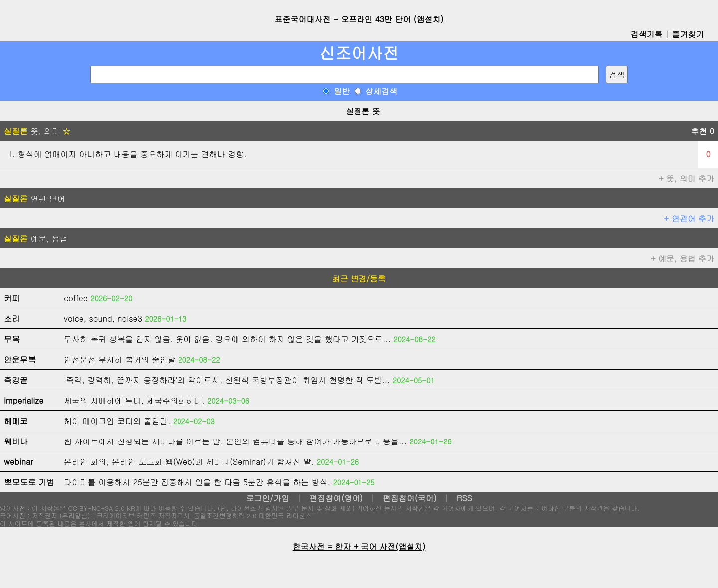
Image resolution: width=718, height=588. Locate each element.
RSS (464, 498)
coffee (76, 298)
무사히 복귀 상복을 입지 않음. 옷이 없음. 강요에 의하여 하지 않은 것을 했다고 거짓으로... (227, 339)
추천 (702, 131)
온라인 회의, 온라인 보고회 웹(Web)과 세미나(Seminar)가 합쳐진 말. (189, 462)
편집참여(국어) (410, 498)
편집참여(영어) (336, 498)
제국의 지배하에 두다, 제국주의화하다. (134, 400)
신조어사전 (359, 53)
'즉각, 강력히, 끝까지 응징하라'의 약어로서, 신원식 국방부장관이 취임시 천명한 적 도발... (227, 380)
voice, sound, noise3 (103, 319)
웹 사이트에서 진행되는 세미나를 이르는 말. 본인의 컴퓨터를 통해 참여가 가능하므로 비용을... (235, 441)
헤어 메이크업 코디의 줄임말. (117, 421)
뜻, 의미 (37, 131)
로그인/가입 (268, 498)
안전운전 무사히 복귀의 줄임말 (120, 360)
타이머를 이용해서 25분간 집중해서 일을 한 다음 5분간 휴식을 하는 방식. (197, 482)
